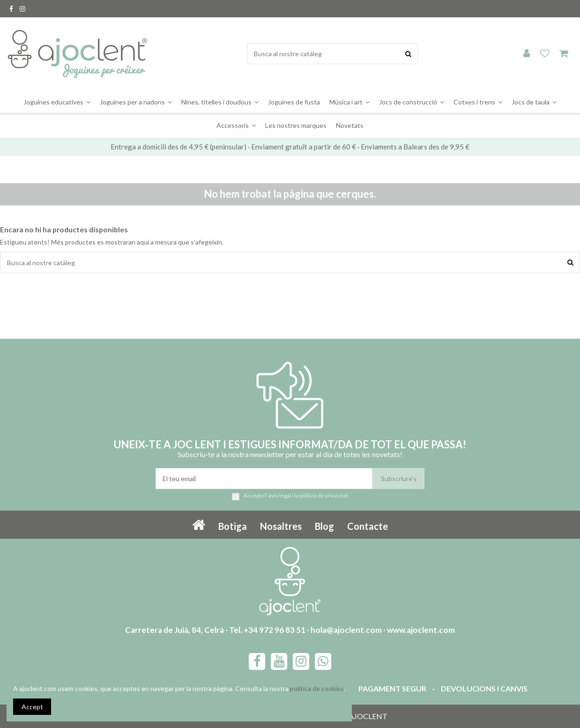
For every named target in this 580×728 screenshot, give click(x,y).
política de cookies (317, 688)
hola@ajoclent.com (346, 630)
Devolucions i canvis (484, 688)
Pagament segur (392, 688)
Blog (324, 526)
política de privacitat (324, 495)
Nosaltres (281, 526)
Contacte (368, 526)
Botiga (233, 526)
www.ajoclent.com (421, 630)
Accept (32, 707)
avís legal (280, 495)
